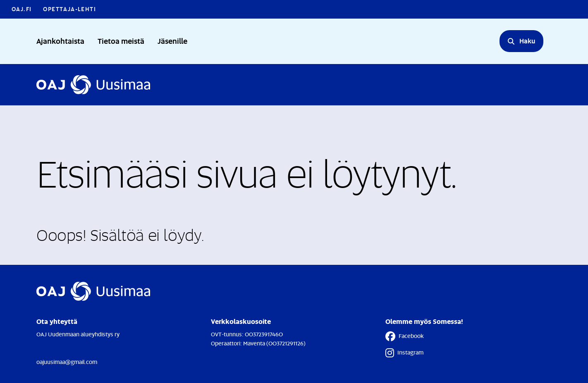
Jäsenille (172, 41)
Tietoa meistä (121, 41)
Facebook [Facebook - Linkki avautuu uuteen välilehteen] (405, 336)
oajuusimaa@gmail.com (67, 362)
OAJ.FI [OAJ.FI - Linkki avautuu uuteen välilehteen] (22, 9)
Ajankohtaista (60, 41)
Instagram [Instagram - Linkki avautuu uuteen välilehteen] (404, 353)
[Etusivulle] (93, 85)
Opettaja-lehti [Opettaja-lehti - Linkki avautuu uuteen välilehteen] (69, 9)
